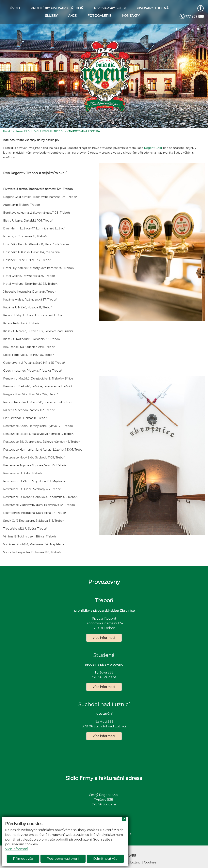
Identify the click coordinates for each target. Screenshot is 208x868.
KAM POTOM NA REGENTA (83, 131)
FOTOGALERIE (99, 16)
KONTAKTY (131, 16)
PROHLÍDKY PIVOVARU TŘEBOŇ (57, 8)
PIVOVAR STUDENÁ (153, 8)
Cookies (150, 862)
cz (178, 29)
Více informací (16, 849)
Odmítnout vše (105, 859)
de (198, 29)
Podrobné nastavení (63, 859)
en (188, 29)
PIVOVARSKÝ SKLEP (110, 8)
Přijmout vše (23, 859)
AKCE (72, 16)
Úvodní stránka (12, 131)
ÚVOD (15, 8)
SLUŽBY (51, 16)
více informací (104, 638)
